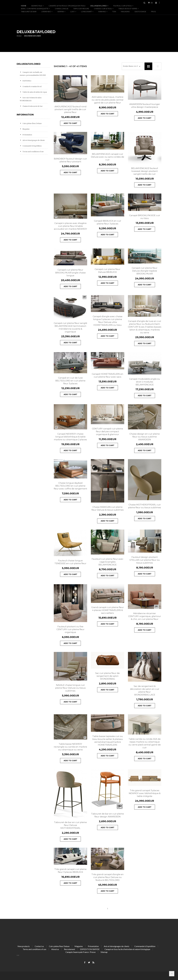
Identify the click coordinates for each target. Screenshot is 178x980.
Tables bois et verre (128, 9)
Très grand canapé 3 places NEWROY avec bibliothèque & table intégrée (145, 793)
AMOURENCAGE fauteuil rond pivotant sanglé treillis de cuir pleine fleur (70, 109)
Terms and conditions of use (33, 152)
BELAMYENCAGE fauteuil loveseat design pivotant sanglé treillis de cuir (145, 171)
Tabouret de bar (29, 12)
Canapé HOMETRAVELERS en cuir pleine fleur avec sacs (108, 375)
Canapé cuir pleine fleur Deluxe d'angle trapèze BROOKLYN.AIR (145, 271)
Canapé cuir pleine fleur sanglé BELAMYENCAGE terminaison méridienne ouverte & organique (70, 327)
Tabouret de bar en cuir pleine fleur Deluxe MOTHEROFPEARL (70, 825)
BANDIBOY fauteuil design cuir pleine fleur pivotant (70, 160)
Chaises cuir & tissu (103, 9)
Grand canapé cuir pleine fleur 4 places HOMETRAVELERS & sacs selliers (108, 610)
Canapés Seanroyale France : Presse (81, 952)
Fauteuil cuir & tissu (122, 6)
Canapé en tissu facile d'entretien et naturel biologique (127, 949)
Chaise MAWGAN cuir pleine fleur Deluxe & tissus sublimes (108, 508)
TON (114, 12)
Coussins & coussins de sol (32, 86)
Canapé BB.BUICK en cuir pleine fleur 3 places (108, 222)
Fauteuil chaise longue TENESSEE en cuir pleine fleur (70, 562)
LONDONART (86, 12)
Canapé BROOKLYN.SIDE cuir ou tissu (145, 217)
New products (24, 946)
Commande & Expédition (32, 146)
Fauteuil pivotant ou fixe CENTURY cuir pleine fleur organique (70, 629)
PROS (153, 12)
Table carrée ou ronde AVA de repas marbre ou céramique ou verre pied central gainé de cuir (145, 743)
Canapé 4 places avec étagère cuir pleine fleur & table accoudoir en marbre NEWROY (70, 226)
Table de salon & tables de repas (34, 92)
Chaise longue (62, 9)
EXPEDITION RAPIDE (90, 949)
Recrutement (70, 949)
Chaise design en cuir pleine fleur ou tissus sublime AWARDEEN (145, 437)
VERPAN (61, 12)
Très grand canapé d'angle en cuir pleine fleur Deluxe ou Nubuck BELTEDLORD (108, 877)
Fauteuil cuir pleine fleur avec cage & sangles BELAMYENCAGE (108, 562)
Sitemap (104, 952)
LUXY (72, 12)
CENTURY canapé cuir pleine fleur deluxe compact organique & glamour (107, 431)
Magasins (125, 12)
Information (25, 115)
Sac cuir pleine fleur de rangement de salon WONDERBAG (107, 676)
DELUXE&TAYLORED (99, 6)
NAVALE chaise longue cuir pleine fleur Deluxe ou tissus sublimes (70, 688)
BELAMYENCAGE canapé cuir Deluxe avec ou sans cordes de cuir (108, 157)
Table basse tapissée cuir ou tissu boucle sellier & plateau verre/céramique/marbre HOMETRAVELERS (108, 741)
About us (55, 949)
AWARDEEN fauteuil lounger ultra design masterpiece (145, 106)
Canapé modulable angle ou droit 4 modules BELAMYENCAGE (145, 382)
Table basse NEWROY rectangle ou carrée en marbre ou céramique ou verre (70, 747)
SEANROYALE (37, 6)
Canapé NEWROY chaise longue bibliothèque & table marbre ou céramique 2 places (70, 437)
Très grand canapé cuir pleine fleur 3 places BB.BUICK (70, 871)
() (152, 3)
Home (24, 6)
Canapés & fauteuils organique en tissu (67, 6)
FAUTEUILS (27, 81)
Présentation (27, 135)
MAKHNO (102, 12)
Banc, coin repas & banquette (35, 9)
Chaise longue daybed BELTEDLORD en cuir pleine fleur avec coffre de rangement (70, 486)
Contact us (39, 946)
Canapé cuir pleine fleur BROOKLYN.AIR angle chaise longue (70, 273)
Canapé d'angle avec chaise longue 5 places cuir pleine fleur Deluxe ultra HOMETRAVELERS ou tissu (108, 321)
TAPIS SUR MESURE (81, 9)
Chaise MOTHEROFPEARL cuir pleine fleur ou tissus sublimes (145, 506)
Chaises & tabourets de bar (32, 106)
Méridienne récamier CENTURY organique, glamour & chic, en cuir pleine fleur (145, 616)
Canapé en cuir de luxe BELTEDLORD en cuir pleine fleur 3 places (70, 381)
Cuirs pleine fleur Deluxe (32, 123)
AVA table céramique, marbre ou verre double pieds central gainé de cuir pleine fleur (108, 100)
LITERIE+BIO (46, 12)
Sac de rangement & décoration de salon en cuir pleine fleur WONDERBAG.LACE (145, 690)
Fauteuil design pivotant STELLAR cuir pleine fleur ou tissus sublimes (145, 560)
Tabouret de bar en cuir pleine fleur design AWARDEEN (107, 815)
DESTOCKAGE (140, 12)
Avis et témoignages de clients (33, 140)
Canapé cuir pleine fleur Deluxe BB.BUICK (107, 271)
